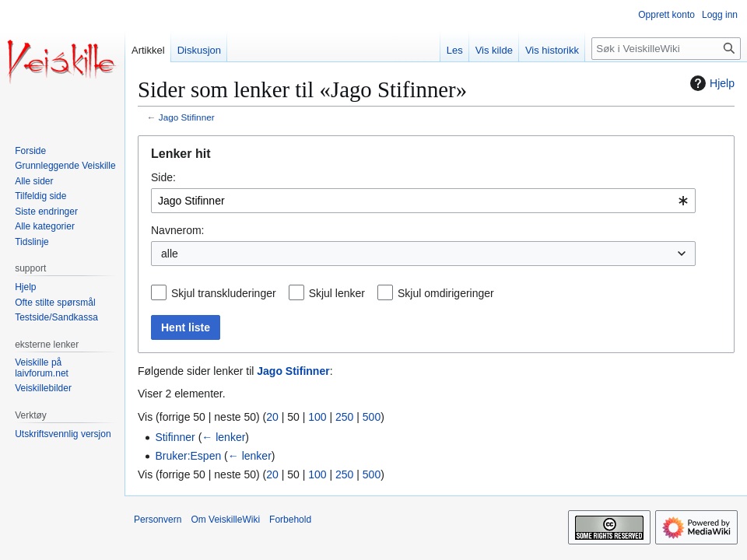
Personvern (158, 520)
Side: (163, 177)
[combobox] (423, 201)
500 (372, 417)
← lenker (223, 437)
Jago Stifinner (187, 117)
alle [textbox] (170, 254)
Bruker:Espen (188, 456)
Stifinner (175, 437)
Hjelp (710, 83)
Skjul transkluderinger (224, 293)
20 (272, 417)
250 (344, 417)
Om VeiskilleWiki (225, 520)
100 (317, 417)
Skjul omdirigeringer (446, 293)
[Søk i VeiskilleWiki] (666, 49)
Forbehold (290, 520)
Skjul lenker (337, 293)
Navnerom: (177, 230)
